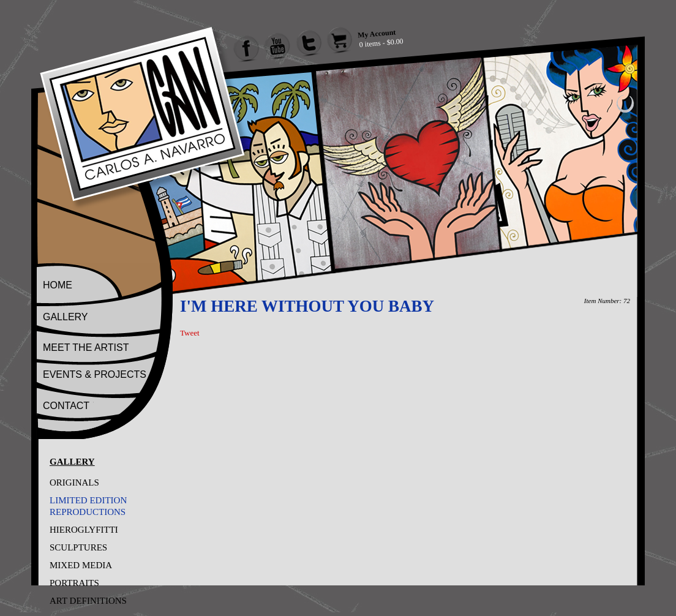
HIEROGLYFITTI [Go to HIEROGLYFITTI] (84, 530)
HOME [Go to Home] (58, 285)
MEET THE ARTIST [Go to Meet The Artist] (86, 347)
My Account (376, 33)
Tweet (190, 333)
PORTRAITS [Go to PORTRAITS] (74, 583)
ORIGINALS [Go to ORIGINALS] (74, 483)
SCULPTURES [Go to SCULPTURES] (78, 547)
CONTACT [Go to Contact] (66, 406)
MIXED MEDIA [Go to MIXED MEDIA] (81, 565)
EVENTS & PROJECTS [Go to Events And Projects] (95, 374)
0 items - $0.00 (381, 43)
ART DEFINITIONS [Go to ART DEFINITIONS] (88, 601)
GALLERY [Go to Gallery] (66, 317)
